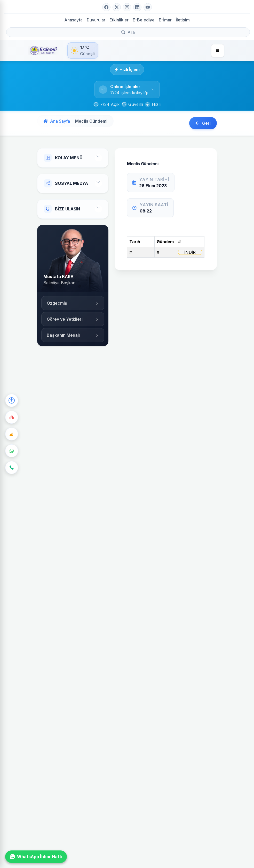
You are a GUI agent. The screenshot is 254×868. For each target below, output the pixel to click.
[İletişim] (12, 468)
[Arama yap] (128, 32)
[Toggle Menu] (98, 158)
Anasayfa (73, 20)
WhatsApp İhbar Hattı (36, 857)
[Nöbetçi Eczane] (12, 417)
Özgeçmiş (73, 303)
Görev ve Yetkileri (73, 319)
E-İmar (165, 20)
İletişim (183, 20)
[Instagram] (127, 7)
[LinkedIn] (137, 7)
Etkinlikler (119, 20)
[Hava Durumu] (12, 434)
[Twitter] (117, 7)
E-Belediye (144, 20)
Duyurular (96, 20)
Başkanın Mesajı (73, 335)
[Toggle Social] (98, 183)
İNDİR (190, 252)
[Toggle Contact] (98, 209)
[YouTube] (148, 7)
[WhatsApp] (12, 451)
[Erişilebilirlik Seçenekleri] (12, 400)
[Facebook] (106, 7)
